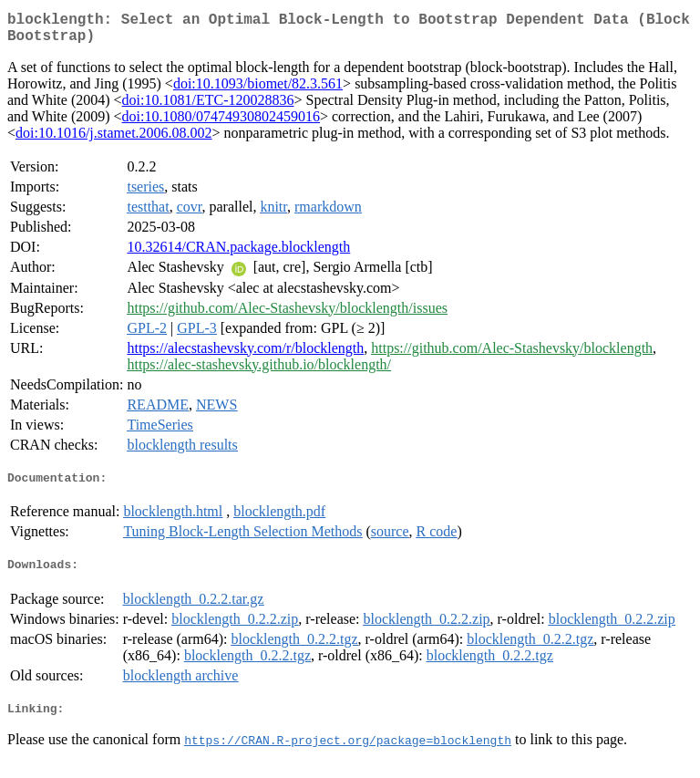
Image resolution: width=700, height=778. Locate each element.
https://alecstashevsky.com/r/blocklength (245, 355)
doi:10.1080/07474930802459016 (221, 124)
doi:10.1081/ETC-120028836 (208, 107)
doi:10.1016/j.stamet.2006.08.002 (114, 140)
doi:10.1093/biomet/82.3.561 (258, 91)
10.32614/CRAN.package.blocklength (238, 254)
